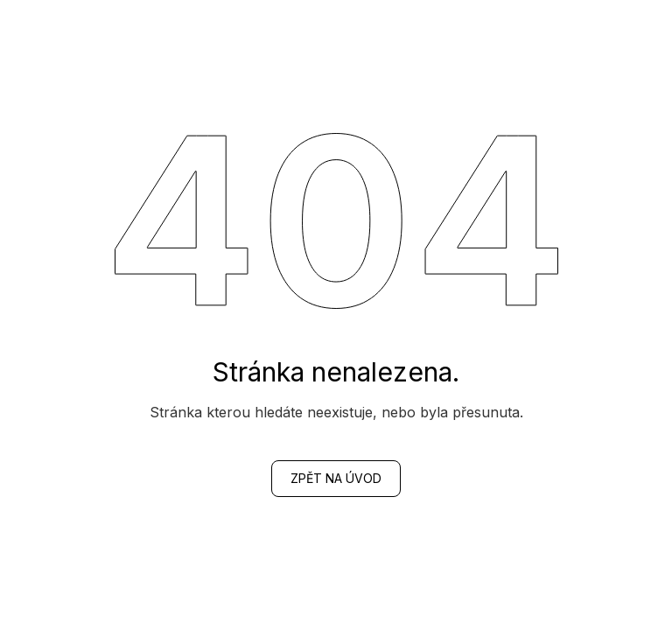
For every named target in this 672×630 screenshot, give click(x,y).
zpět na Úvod (336, 478)
